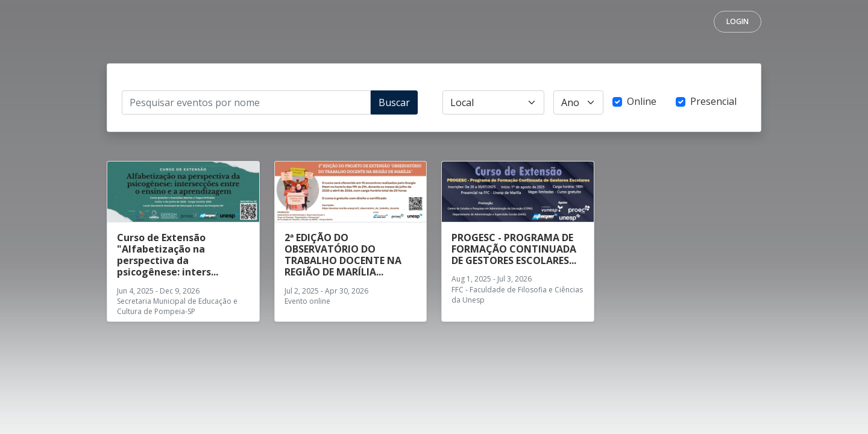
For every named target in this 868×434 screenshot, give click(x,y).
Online (642, 101)
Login (737, 21)
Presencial (713, 101)
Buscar (394, 102)
